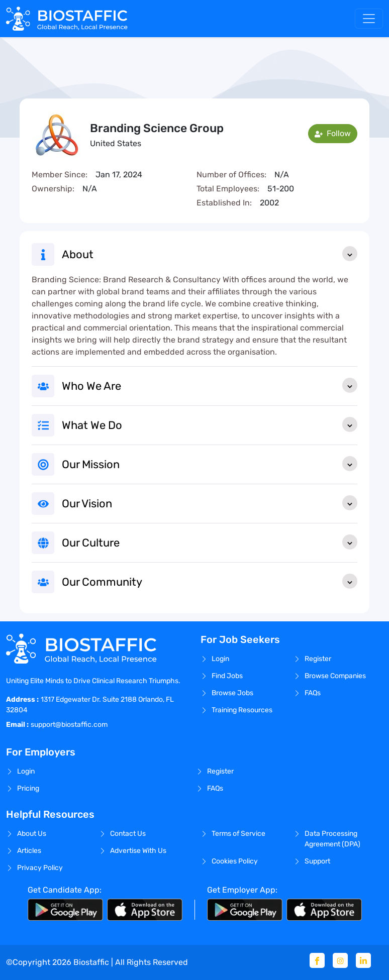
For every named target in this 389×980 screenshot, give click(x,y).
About (210, 254)
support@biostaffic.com (69, 725)
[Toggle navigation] (369, 19)
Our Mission (210, 464)
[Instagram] (340, 960)
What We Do (210, 424)
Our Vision (210, 503)
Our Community (210, 581)
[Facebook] (317, 960)
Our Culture (210, 542)
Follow (333, 133)
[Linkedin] (363, 960)
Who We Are (210, 385)
